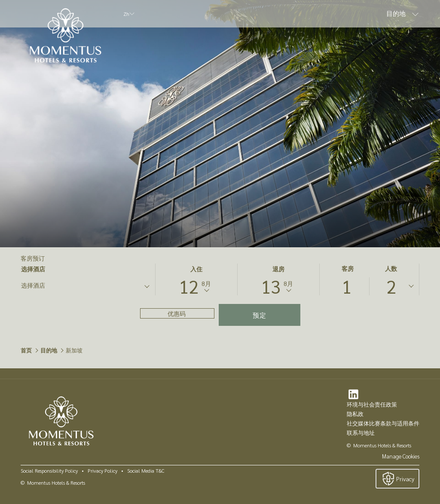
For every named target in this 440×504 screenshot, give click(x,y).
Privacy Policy (102, 471)
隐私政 (355, 414)
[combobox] (85, 287)
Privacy (397, 479)
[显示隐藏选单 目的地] (415, 14)
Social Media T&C (146, 471)
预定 (260, 315)
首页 (26, 350)
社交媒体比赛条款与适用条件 (383, 423)
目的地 (49, 350)
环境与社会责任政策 (372, 404)
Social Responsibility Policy (49, 471)
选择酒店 (33, 269)
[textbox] (55, 285)
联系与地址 (361, 433)
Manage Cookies (401, 456)
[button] (196, 279)
